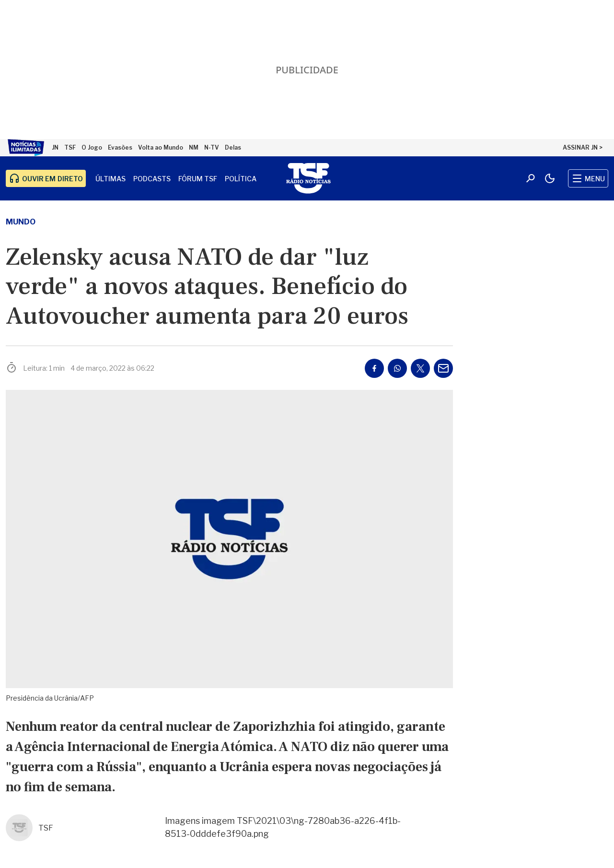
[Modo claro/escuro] (550, 178)
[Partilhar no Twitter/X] (420, 368)
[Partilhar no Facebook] (374, 368)
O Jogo (92, 147)
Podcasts (152, 179)
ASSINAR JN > (583, 147)
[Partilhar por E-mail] (443, 368)
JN (55, 147)
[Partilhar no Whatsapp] (397, 368)
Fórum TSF (198, 179)
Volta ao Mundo (161, 147)
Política (241, 179)
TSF (70, 147)
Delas (233, 147)
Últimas (110, 179)
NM (194, 147)
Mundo (21, 222)
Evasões (120, 147)
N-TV (212, 147)
